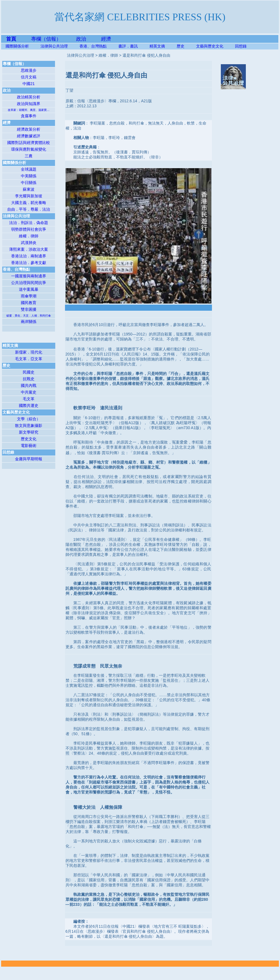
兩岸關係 (29, 322)
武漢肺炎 (29, 243)
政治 (81, 39)
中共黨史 (29, 392)
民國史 (29, 372)
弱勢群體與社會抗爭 (29, 229)
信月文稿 (29, 77)
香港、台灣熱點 (99, 46)
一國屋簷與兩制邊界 (29, 276)
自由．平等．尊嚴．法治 (29, 209)
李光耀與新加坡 (29, 196)
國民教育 (29, 303)
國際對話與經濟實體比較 (29, 143)
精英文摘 (163, 46)
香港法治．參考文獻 (29, 263)
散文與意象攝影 (29, 426)
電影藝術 (29, 446)
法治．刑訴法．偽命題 (29, 223)
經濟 (106, 39)
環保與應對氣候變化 (29, 149)
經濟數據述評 (29, 136)
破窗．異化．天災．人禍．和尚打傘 (29, 316)
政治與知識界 (29, 104)
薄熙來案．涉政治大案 (29, 249)
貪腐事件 (29, 116)
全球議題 (29, 169)
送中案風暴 (29, 289)
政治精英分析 (29, 97)
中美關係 (29, 176)
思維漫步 (29, 70)
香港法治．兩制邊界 (29, 256)
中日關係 (29, 183)
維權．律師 (29, 236)
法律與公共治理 (54, 46)
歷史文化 (29, 439)
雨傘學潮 (29, 296)
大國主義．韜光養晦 (29, 203)
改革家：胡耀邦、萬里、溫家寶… (29, 110)
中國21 (29, 84)
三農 (29, 156)
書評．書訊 (134, 46)
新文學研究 (29, 432)
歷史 (181, 46)
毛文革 (29, 399)
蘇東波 (29, 189)
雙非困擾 (29, 309)
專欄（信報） (54, 39)
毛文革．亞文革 (29, 359)
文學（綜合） (29, 419)
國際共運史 (29, 406)
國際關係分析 (17, 46)
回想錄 (241, 46)
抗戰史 (29, 379)
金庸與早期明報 (29, 459)
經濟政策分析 (29, 129)
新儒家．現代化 (29, 352)
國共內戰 (29, 385)
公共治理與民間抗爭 (29, 283)
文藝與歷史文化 (210, 46)
